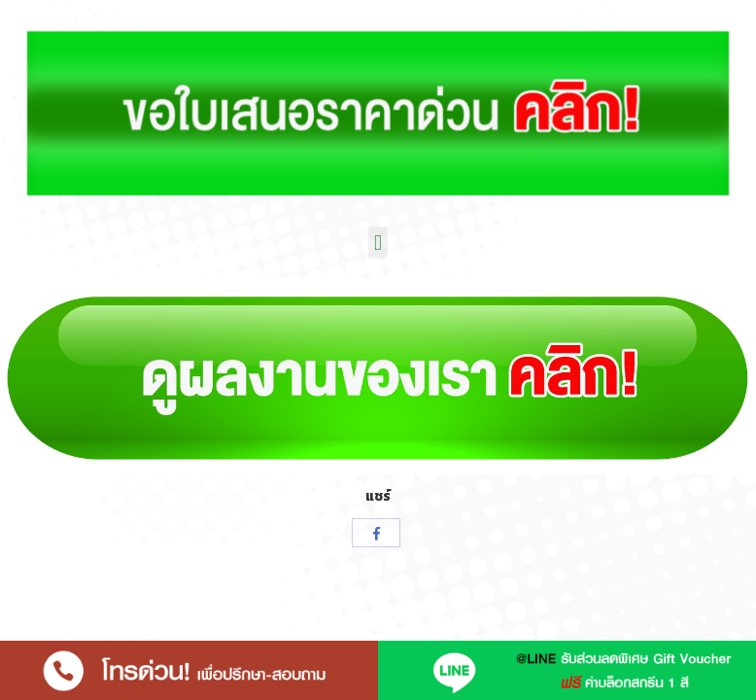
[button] (378, 243)
